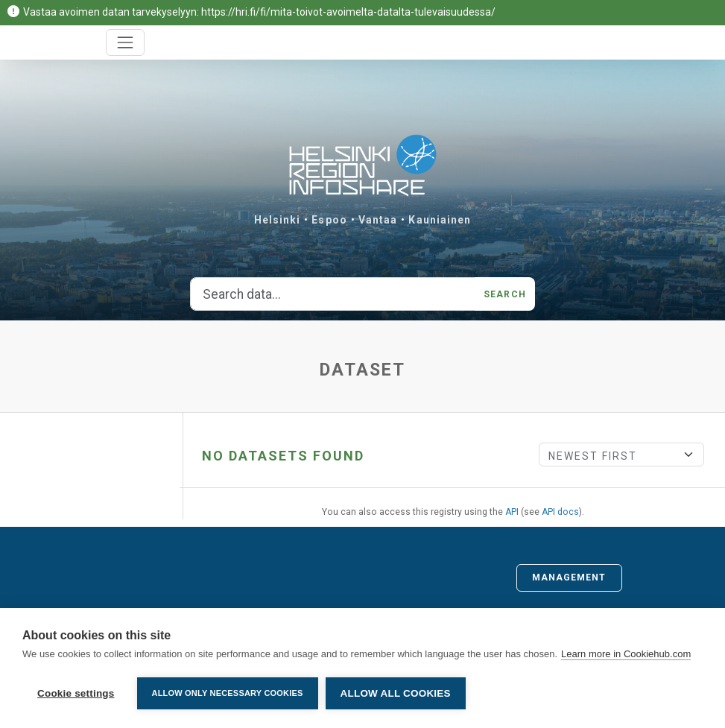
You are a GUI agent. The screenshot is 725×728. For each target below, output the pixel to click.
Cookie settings (76, 693)
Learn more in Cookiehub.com (626, 654)
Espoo (329, 220)
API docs (560, 512)
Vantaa (378, 220)
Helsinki (278, 220)
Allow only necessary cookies (228, 693)
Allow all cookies (396, 693)
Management (569, 577)
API (512, 512)
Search (505, 294)
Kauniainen (440, 220)
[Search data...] (333, 294)
